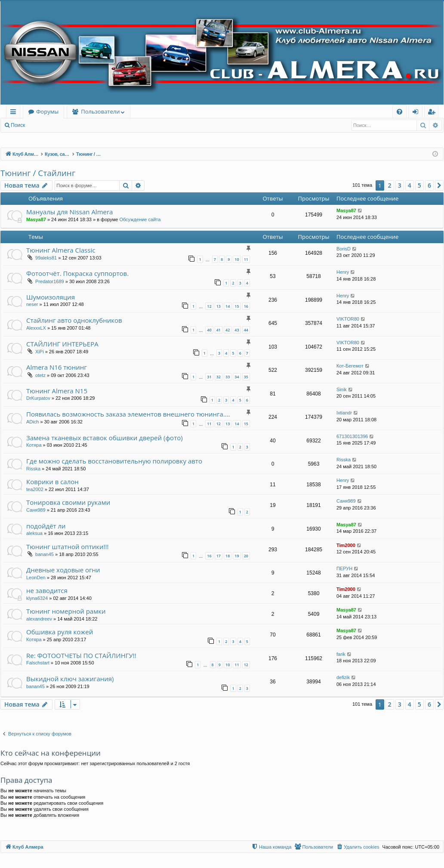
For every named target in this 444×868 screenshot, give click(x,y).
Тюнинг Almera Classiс (61, 250)
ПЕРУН (344, 568)
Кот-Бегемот (350, 366)
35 (246, 377)
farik (341, 654)
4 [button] (410, 185)
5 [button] (419, 185)
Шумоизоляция (51, 297)
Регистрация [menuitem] (433, 113)
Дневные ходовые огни (63, 570)
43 (237, 330)
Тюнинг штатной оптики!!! (67, 547)
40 (209, 330)
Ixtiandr (344, 413)
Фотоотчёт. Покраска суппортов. (77, 273)
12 (209, 306)
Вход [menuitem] (417, 113)
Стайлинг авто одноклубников (74, 320)
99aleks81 (46, 258)
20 (246, 556)
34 (237, 377)
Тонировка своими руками (68, 502)
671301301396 (352, 436)
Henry (343, 272)
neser (32, 304)
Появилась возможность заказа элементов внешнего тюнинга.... (128, 414)
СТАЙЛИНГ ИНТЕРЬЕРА (62, 344)
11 (246, 259)
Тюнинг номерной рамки (66, 611)
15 (237, 306)
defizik (343, 677)
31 (209, 377)
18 (228, 556)
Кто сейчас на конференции (51, 753)
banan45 (45, 554)
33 (228, 377)
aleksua (34, 533)
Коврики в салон (52, 482)
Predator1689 (50, 281)
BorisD (344, 249)
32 (219, 377)
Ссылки (15, 113)
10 (237, 259)
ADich (32, 422)
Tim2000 (346, 545)
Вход (44, 125)
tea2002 (35, 489)
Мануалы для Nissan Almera (69, 212)
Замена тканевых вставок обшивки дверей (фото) (105, 438)
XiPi (40, 352)
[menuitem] (399, 112)
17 (219, 556)
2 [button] (390, 185)
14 (228, 306)
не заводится (47, 590)
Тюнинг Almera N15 (57, 391)
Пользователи (100, 111)
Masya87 (36, 219)
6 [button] (429, 185)
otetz (40, 375)
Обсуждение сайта (140, 219)
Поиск (18, 125)
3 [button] (400, 185)
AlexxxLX (36, 328)
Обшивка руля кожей (60, 632)
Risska (33, 469)
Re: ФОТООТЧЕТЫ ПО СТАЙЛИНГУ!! (81, 655)
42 (228, 330)
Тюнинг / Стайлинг (38, 173)
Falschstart (38, 663)
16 (246, 306)
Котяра (34, 445)
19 (237, 556)
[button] (439, 185)
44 (246, 330)
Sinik (342, 389)
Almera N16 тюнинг (57, 367)
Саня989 (36, 510)
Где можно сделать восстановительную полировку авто (114, 461)
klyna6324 (37, 598)
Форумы (47, 111)
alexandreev (39, 619)
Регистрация (77, 125)
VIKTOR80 (348, 319)
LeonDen (36, 578)
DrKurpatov (38, 398)
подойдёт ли (46, 526)
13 (219, 306)
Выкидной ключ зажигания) (70, 679)
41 (219, 330)
